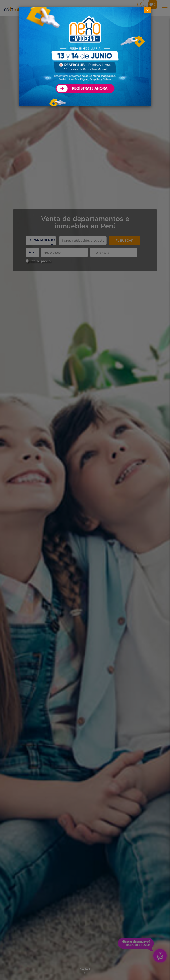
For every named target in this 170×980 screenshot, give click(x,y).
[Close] (148, 10)
